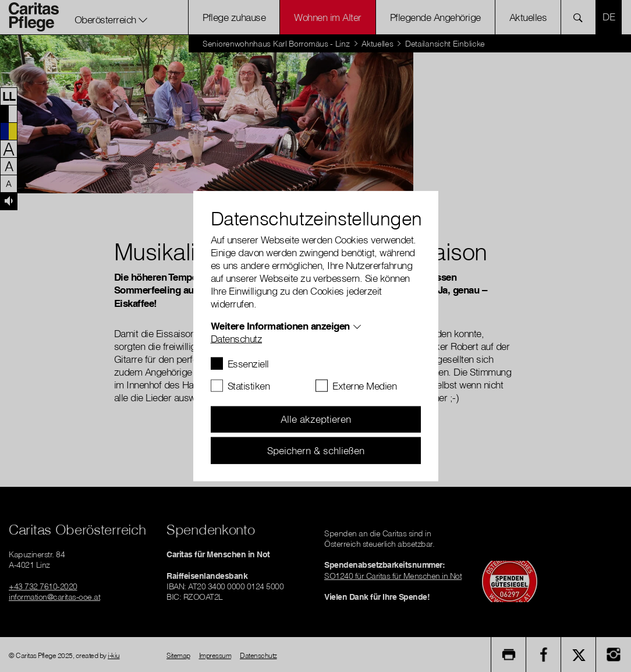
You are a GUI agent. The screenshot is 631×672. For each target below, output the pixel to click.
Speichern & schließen (316, 450)
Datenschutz (237, 338)
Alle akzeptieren (316, 419)
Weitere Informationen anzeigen (280, 325)
